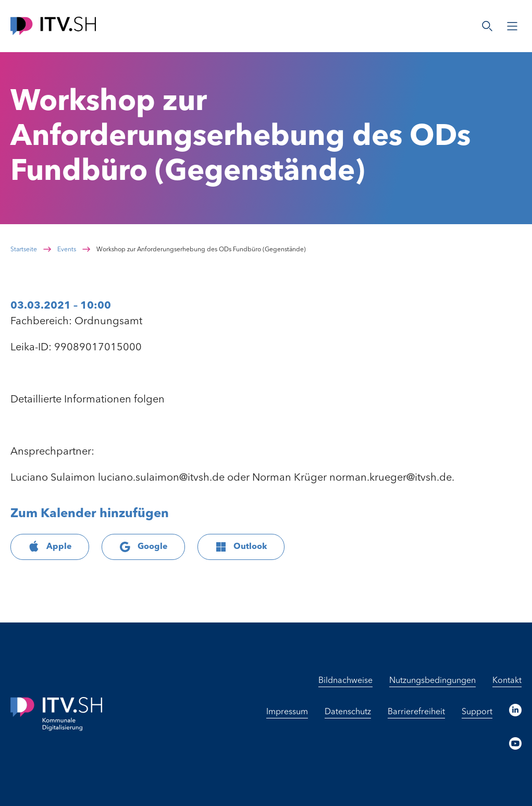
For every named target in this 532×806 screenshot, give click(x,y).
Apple (50, 547)
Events (67, 250)
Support (477, 712)
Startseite (24, 250)
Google (143, 547)
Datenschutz (348, 712)
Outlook (241, 547)
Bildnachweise (345, 681)
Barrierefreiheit (416, 712)
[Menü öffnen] (512, 26)
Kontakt (507, 681)
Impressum (287, 712)
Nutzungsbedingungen (432, 681)
